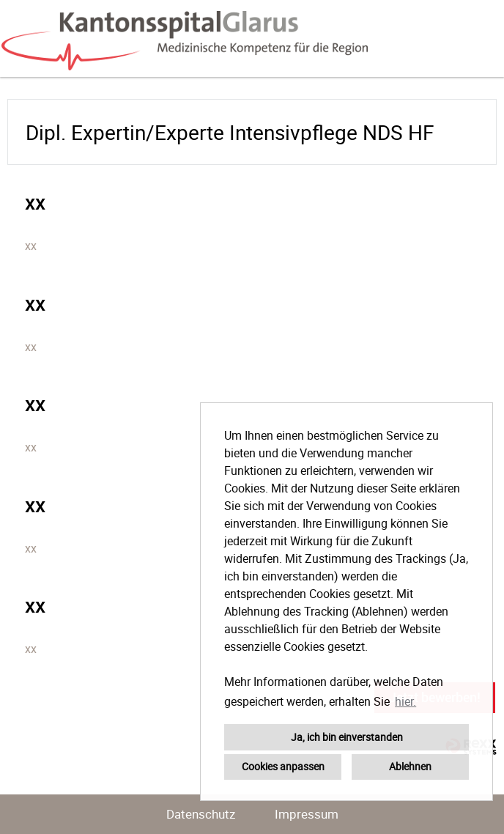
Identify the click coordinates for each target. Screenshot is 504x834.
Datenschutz (201, 814)
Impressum (307, 814)
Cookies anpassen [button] (283, 766)
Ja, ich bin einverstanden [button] (347, 737)
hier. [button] (405, 701)
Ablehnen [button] (410, 766)
